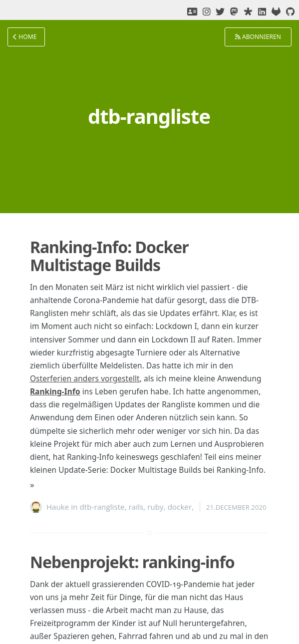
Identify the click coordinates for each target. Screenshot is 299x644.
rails (136, 507)
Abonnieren (258, 37)
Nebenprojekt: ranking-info (132, 562)
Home (25, 37)
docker (180, 507)
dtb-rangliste (102, 507)
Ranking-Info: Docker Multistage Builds (109, 256)
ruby (155, 507)
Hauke (58, 507)
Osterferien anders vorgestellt (85, 379)
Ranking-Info (55, 392)
